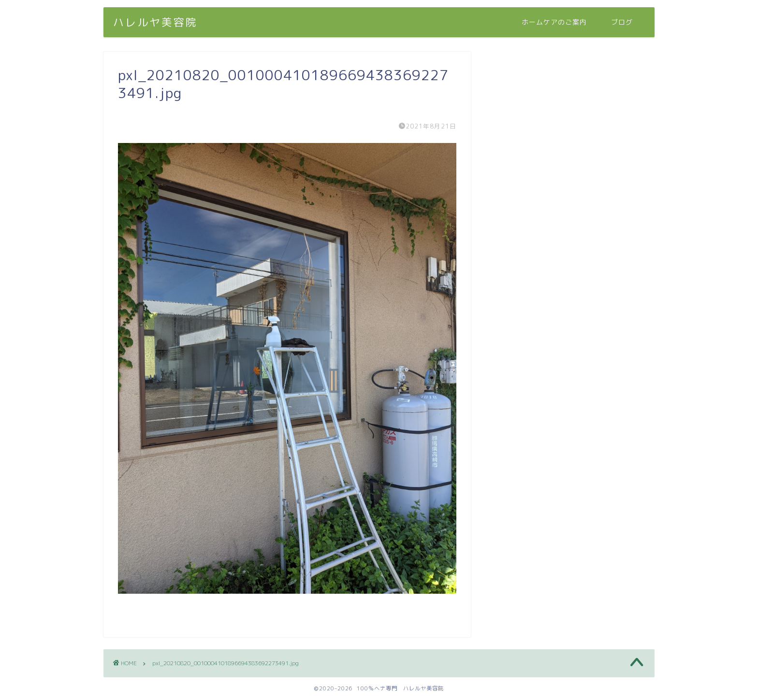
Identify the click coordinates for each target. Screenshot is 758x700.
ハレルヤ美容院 (155, 22)
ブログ (622, 22)
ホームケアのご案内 (554, 22)
